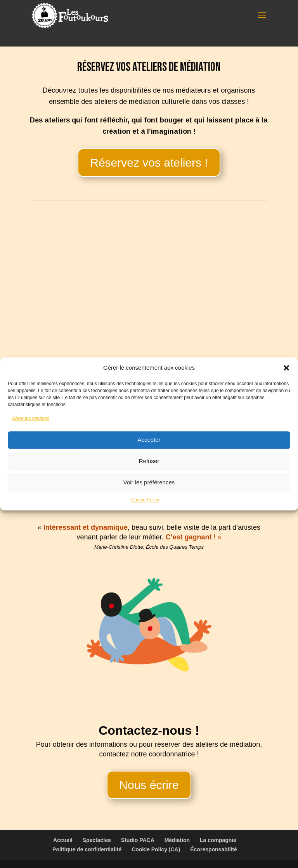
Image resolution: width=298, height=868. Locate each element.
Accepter (149, 440)
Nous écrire (149, 785)
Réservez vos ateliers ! (149, 163)
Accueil (63, 840)
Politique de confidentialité (87, 849)
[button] (286, 368)
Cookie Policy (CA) (156, 849)
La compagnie (218, 840)
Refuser (149, 461)
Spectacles (97, 840)
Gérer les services (30, 418)
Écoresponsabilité (214, 849)
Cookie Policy (145, 500)
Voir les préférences (149, 482)
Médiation (177, 840)
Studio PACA (138, 840)
